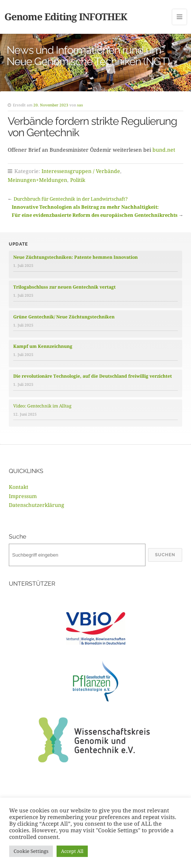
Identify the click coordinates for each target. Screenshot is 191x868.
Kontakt (19, 487)
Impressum (23, 496)
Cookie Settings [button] (31, 851)
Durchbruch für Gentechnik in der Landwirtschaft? (71, 199)
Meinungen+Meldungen (37, 180)
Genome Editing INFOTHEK (66, 17)
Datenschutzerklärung (37, 505)
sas (80, 105)
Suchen (165, 555)
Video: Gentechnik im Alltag (42, 406)
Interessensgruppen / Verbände (81, 171)
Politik (78, 180)
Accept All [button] (72, 851)
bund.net (164, 150)
